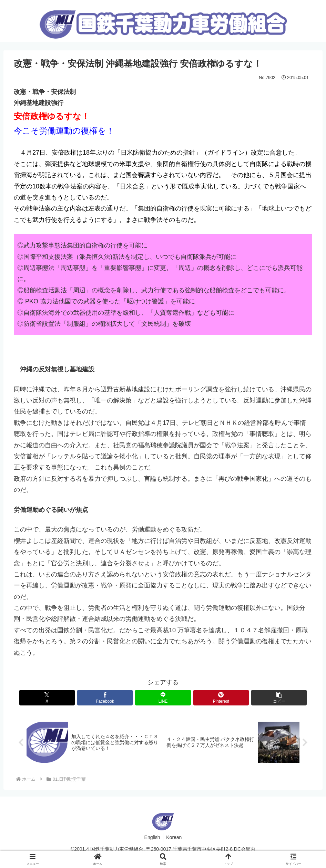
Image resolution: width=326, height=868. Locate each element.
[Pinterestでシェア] (213, 698)
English (152, 838)
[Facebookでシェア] (113, 698)
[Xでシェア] (63, 698)
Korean (175, 838)
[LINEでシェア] (163, 698)
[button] (263, 698)
